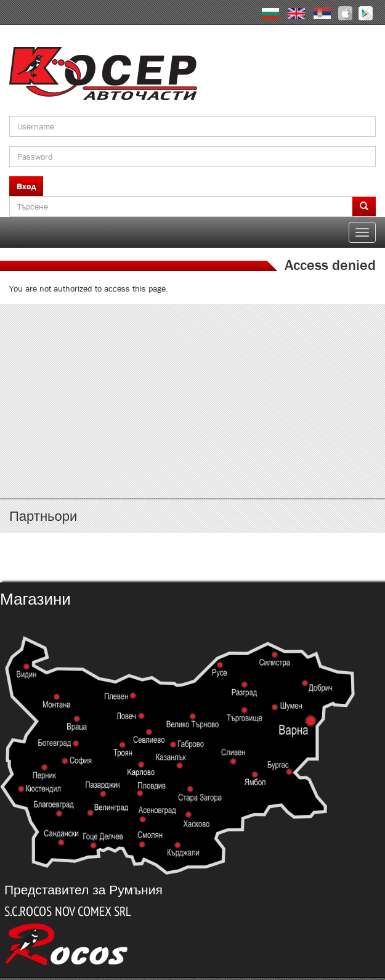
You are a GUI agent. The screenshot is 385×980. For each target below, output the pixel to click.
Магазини (35, 599)
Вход (26, 186)
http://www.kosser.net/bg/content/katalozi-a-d (192, 342)
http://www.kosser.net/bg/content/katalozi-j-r (192, 415)
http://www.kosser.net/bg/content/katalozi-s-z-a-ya (192, 451)
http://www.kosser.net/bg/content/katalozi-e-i (192, 378)
